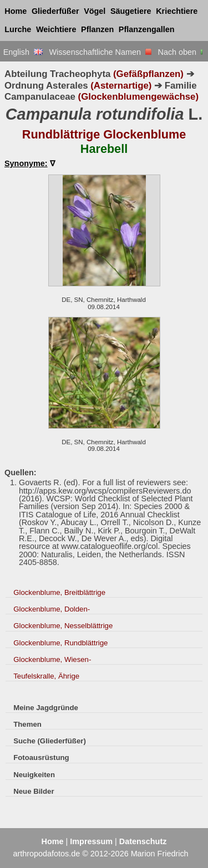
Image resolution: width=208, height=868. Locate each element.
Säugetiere (131, 11)
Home (16, 11)
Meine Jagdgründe (46, 708)
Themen (27, 724)
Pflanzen (97, 29)
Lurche (18, 29)
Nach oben (182, 52)
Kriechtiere (177, 11)
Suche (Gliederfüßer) (50, 741)
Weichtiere (56, 29)
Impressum (91, 841)
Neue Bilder (34, 791)
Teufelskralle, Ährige (46, 676)
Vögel (95, 11)
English (23, 52)
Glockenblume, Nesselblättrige (63, 626)
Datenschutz (143, 841)
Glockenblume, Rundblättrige (60, 643)
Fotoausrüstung (41, 757)
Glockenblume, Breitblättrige (59, 592)
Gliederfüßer (55, 11)
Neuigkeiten (34, 775)
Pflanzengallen (147, 29)
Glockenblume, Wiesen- (52, 659)
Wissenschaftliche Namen (100, 52)
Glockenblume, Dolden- (52, 609)
